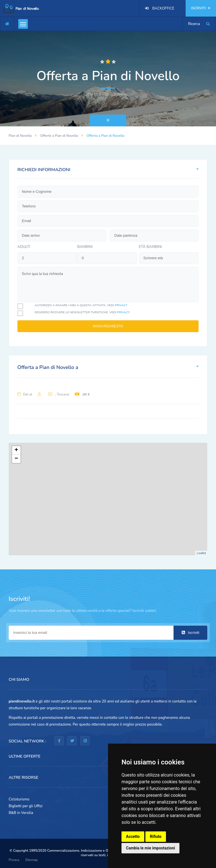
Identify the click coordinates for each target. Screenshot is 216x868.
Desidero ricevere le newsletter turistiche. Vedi (82, 312)
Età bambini (150, 247)
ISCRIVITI (201, 8)
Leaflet (201, 553)
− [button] (16, 459)
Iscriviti (190, 633)
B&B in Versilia (21, 813)
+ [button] (16, 450)
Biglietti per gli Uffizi (26, 806)
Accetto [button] (133, 836)
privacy (121, 305)
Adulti (24, 247)
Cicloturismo (19, 799)
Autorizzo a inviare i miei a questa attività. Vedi (81, 305)
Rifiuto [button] (156, 836)
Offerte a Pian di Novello (59, 136)
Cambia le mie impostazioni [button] (150, 848)
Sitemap (31, 860)
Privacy (14, 860)
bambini (85, 247)
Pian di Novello (20, 136)
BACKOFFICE (163, 8)
